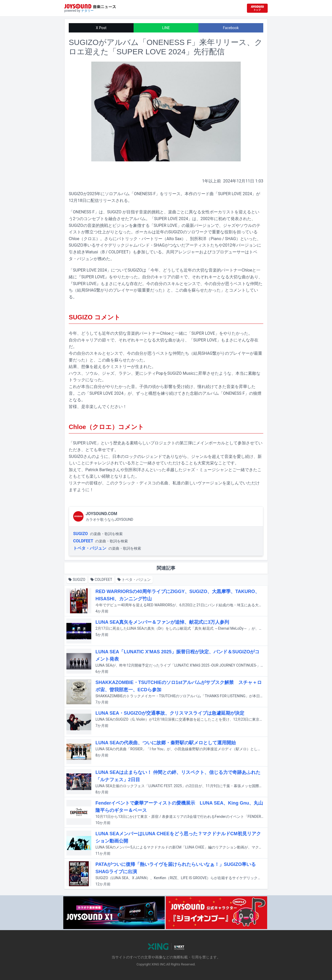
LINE (166, 28)
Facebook (231, 28)
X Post (101, 28)
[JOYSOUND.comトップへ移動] (257, 8)
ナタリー (87, 11)
